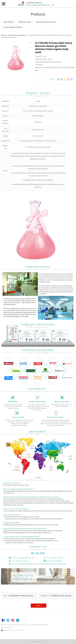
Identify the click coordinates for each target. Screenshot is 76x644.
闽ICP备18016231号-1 (38, 642)
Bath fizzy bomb (25, 22)
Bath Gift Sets (9, 22)
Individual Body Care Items (46, 22)
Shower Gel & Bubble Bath (17, 35)
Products (4, 35)
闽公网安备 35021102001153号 (13, 630)
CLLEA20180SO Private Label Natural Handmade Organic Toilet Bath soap (35, 596)
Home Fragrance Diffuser (13, 27)
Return (39, 605)
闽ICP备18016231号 (7, 627)
